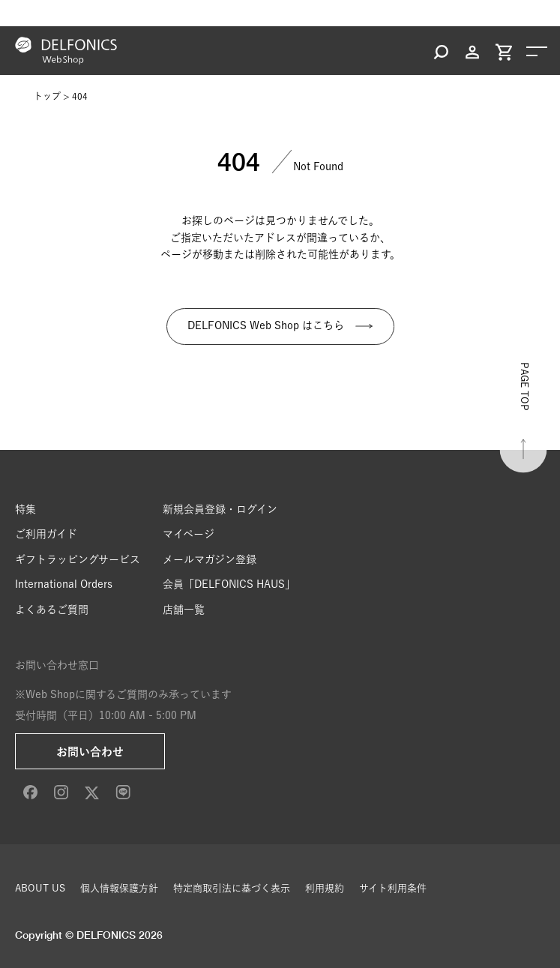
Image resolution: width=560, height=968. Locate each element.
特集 (25, 509)
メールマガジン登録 (210, 559)
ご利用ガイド (46, 534)
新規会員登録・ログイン (220, 509)
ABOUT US (40, 888)
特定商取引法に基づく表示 (232, 888)
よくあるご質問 (52, 610)
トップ (47, 96)
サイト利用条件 (393, 888)
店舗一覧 (184, 610)
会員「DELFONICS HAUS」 (229, 584)
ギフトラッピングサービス (78, 559)
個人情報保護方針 (119, 888)
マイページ (189, 534)
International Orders (64, 584)
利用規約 (325, 888)
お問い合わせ (90, 752)
